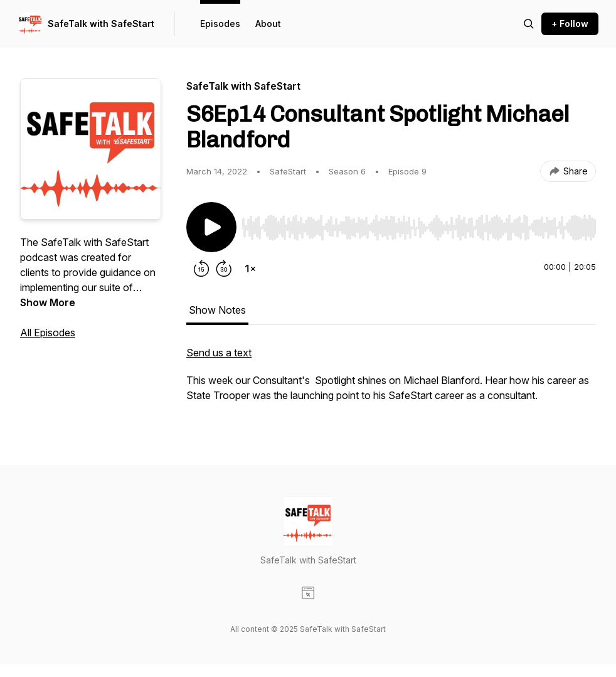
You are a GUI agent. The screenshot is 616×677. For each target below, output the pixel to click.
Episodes (220, 24)
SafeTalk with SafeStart (101, 24)
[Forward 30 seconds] (224, 269)
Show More (48, 302)
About (268, 24)
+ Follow (570, 24)
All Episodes (48, 333)
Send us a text (219, 353)
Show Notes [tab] (217, 310)
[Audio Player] (419, 224)
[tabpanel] (391, 380)
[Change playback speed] (250, 269)
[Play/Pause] (211, 227)
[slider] (419, 228)
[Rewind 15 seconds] (201, 269)
